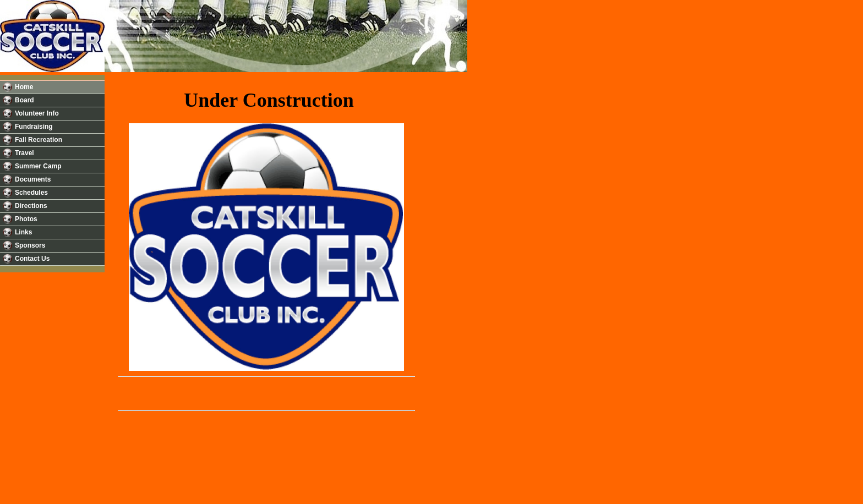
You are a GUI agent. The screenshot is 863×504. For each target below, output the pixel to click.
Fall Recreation (39, 140)
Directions (31, 206)
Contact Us (32, 259)
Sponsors (30, 245)
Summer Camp (38, 166)
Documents (33, 179)
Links (23, 232)
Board (24, 100)
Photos (26, 219)
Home (24, 87)
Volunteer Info (37, 113)
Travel (24, 153)
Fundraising (34, 127)
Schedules (31, 193)
